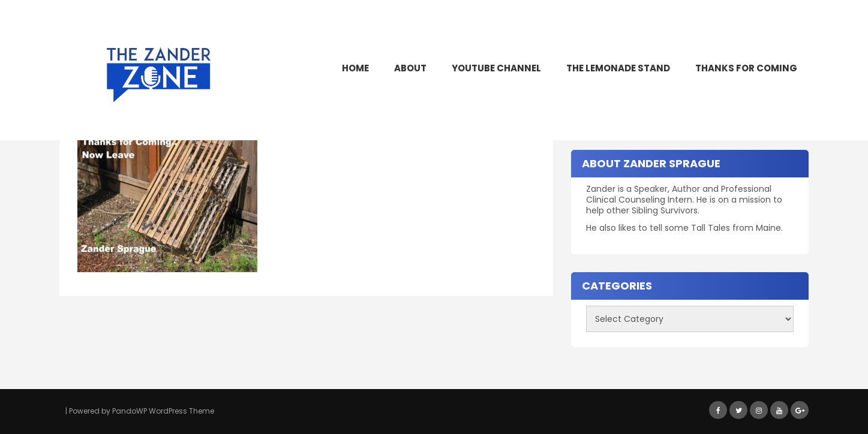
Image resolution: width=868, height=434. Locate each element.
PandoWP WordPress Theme (163, 411)
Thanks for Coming (746, 68)
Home (355, 68)
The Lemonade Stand (618, 68)
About (410, 68)
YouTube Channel (496, 68)
